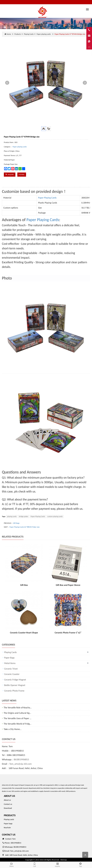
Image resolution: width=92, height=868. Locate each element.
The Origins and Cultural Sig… (17, 713)
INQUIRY (10, 175)
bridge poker (24, 516)
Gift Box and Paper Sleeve (68, 585)
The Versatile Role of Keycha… (18, 708)
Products (18, 34)
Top (81, 865)
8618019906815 (21, 759)
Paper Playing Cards (47, 198)
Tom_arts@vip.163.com (21, 764)
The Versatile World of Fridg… (18, 724)
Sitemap (64, 860)
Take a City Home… (13, 729)
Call (34, 865)
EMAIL (22, 175)
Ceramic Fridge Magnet (15, 680)
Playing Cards (29, 34)
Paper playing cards (44, 34)
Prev (7, 83)
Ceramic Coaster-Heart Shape (24, 633)
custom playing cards (55, 516)
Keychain (7, 828)
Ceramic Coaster (12, 674)
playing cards (12, 516)
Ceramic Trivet (11, 669)
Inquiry (58, 865)
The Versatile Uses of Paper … (18, 718)
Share (11, 865)
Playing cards (9, 819)
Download (8, 808)
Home (9, 34)
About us (7, 800)
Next (85, 83)
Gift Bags (16, 523)
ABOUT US (9, 796)
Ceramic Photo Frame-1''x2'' (68, 633)
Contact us (8, 804)
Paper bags (8, 824)
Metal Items (10, 663)
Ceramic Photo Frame (14, 691)
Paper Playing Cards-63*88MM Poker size (25, 527)
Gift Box (24, 585)
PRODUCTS (10, 815)
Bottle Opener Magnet (15, 685)
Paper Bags (9, 658)
